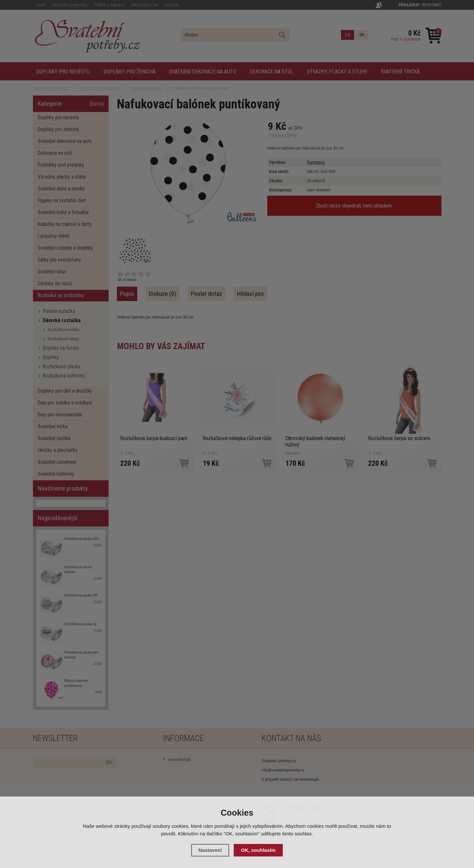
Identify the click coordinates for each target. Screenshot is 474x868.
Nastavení (210, 850)
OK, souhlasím (258, 850)
